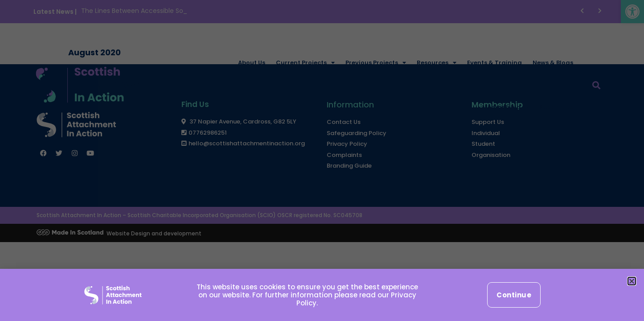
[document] (322, 160)
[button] (632, 281)
